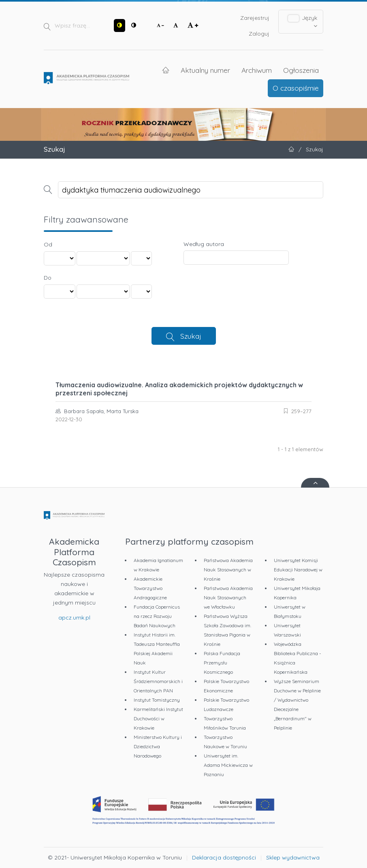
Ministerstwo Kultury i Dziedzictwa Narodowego (158, 746)
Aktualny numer (205, 70)
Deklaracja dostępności (224, 857)
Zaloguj (259, 34)
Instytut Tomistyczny (157, 700)
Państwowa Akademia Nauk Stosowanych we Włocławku (228, 597)
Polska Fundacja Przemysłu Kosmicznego (222, 663)
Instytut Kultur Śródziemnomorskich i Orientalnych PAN (158, 681)
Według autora (204, 244)
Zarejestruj (255, 18)
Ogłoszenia (301, 70)
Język (303, 21)
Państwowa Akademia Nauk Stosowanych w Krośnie (228, 570)
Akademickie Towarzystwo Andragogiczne (150, 588)
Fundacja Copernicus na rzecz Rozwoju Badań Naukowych (157, 616)
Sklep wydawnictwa (293, 857)
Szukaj (191, 336)
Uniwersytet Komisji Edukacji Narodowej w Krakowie (298, 570)
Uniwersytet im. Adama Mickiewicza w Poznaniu (228, 765)
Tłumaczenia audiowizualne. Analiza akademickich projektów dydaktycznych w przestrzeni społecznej (179, 389)
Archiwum (257, 70)
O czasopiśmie (296, 88)
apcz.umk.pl (74, 618)
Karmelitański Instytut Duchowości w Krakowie (158, 718)
